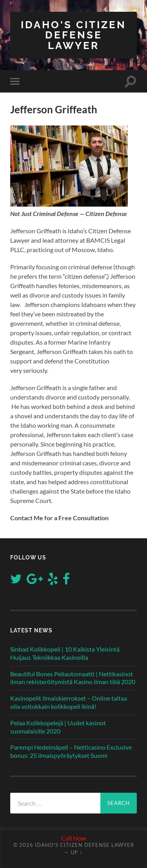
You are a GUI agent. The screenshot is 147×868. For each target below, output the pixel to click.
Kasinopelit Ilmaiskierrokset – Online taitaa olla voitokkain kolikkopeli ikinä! (69, 702)
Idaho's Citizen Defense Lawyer (73, 35)
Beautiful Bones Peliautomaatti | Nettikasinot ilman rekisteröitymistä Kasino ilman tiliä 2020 (73, 678)
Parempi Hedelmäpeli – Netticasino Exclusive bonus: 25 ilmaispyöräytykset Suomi (71, 751)
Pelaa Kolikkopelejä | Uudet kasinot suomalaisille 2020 (58, 727)
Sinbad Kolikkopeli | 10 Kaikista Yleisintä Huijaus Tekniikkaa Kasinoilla (65, 653)
